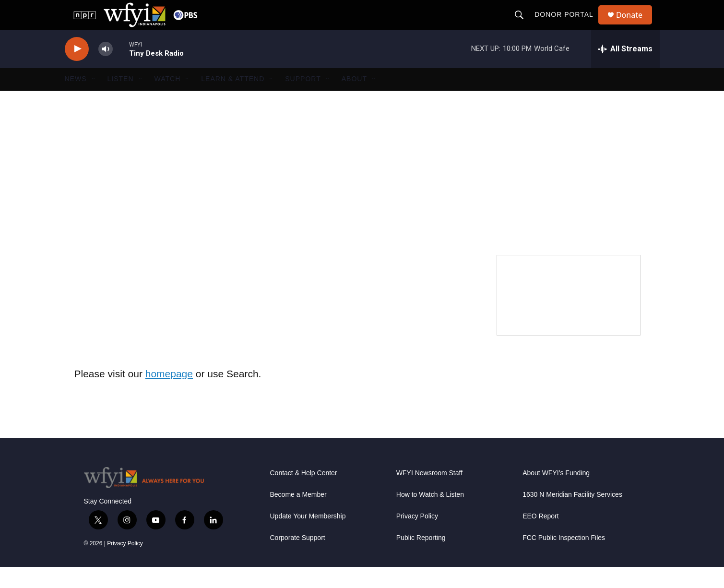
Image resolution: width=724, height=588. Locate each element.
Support (303, 100)
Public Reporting (421, 559)
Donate (635, 25)
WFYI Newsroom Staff (429, 494)
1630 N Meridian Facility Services (572, 516)
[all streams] (625, 70)
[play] (77, 70)
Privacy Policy (125, 564)
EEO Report (540, 537)
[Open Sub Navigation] (94, 100)
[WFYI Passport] (569, 316)
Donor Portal (568, 25)
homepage (169, 394)
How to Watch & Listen (430, 516)
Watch (168, 100)
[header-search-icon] (523, 25)
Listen (121, 100)
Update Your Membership (308, 537)
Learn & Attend (233, 100)
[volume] (106, 70)
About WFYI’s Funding (556, 494)
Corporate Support (298, 559)
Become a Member (298, 516)
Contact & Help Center (304, 494)
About (354, 100)
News (76, 100)
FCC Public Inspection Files (564, 559)
